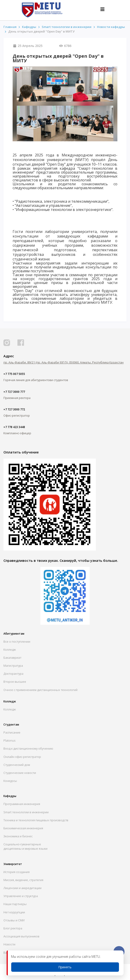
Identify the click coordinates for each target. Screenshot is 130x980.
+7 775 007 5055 (14, 374)
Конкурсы (10, 781)
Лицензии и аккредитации (22, 888)
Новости (9, 944)
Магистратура (13, 666)
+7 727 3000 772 (14, 409)
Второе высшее (15, 682)
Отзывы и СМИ (14, 920)
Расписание (12, 732)
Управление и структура (21, 896)
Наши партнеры (15, 904)
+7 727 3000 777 (14, 392)
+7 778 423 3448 (14, 427)
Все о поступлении (17, 642)
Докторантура (13, 674)
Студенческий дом (17, 765)
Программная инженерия (22, 804)
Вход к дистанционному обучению (28, 748)
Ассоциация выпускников (21, 936)
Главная (10, 27)
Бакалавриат (12, 658)
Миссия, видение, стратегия (23, 880)
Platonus (10, 740)
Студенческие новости (20, 773)
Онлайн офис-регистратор (22, 757)
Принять (65, 967)
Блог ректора (13, 928)
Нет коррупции (14, 912)
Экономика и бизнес (18, 836)
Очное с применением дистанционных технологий (40, 690)
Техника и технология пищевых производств (36, 820)
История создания (17, 872)
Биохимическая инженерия (23, 828)
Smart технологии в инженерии (67, 27)
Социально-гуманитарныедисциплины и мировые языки (25, 846)
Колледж (10, 650)
